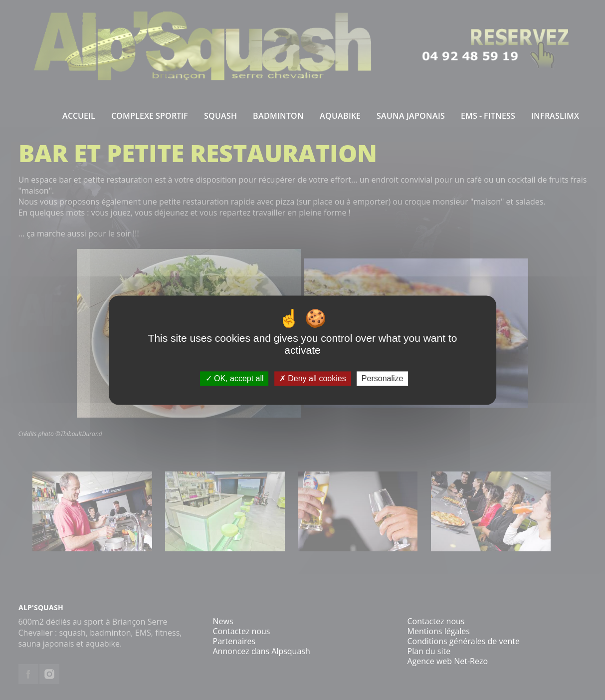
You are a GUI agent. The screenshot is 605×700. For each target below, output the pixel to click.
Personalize (383, 378)
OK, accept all (235, 378)
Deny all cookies (313, 378)
